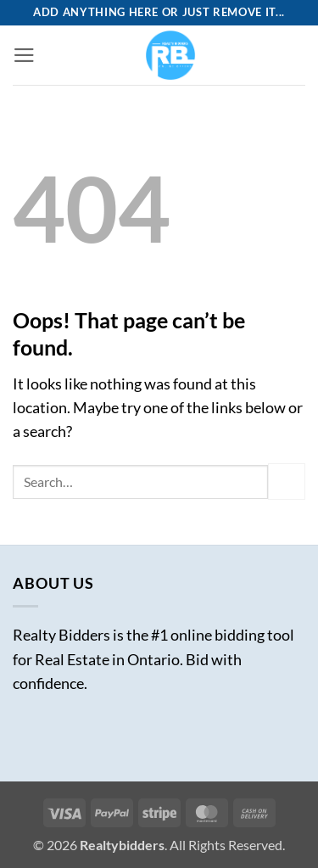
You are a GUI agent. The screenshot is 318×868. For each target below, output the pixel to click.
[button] (24, 55)
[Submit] (287, 482)
